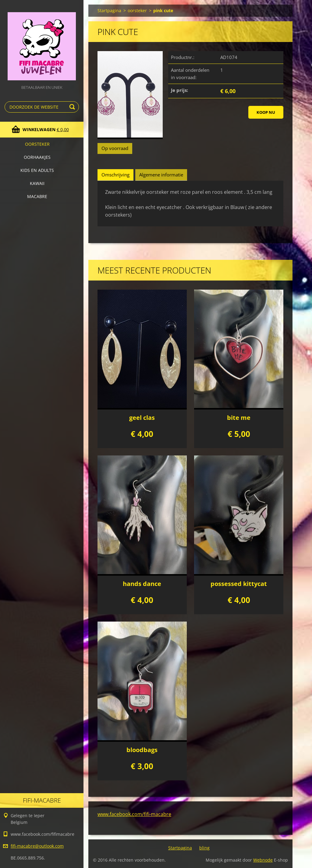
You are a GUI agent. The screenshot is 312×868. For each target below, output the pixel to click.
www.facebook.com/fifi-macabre (134, 814)
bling (204, 848)
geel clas (142, 418)
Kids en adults (37, 170)
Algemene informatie (161, 175)
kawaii (37, 183)
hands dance (142, 584)
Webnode (263, 860)
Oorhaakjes (37, 157)
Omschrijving (115, 175)
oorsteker (37, 144)
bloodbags (142, 750)
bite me (239, 418)
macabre (37, 196)
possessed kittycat (239, 584)
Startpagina (109, 10)
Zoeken (73, 107)
